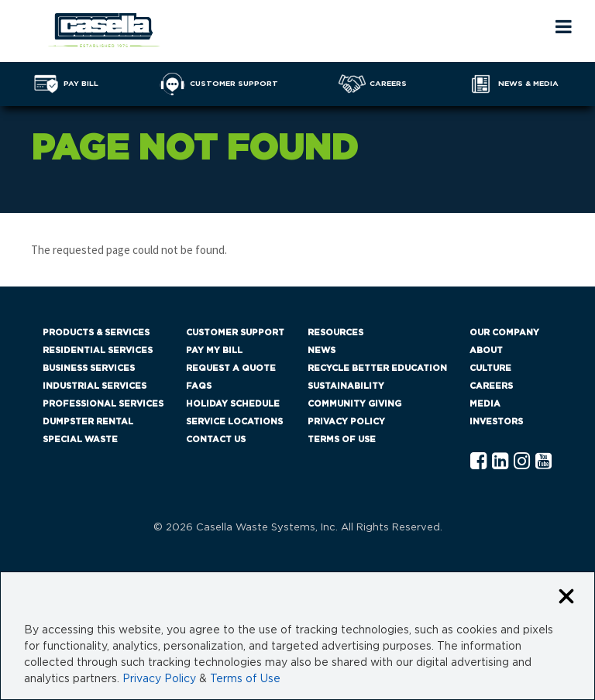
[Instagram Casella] (522, 462)
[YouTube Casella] (543, 462)
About (486, 350)
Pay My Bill (214, 350)
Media (485, 404)
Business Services (89, 368)
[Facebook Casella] (478, 462)
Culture (490, 368)
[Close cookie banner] (566, 597)
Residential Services (98, 350)
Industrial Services (95, 386)
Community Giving (354, 404)
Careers (491, 386)
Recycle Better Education (377, 368)
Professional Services (103, 404)
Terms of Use (342, 439)
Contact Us (216, 439)
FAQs (199, 386)
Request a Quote (231, 368)
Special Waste (80, 439)
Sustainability (346, 386)
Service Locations (234, 422)
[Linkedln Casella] (500, 462)
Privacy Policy (346, 422)
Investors (496, 422)
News (322, 350)
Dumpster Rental (88, 422)
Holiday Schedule (233, 404)
